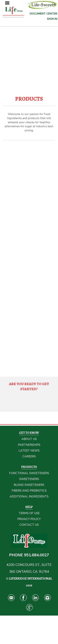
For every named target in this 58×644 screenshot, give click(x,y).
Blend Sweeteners (29, 485)
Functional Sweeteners (29, 473)
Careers (29, 456)
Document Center (43, 14)
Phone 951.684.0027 (29, 555)
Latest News (29, 451)
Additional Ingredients (29, 497)
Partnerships (29, 445)
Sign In (52, 19)
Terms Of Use (29, 513)
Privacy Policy (29, 519)
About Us (29, 439)
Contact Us (29, 525)
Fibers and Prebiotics (29, 491)
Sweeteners (29, 479)
